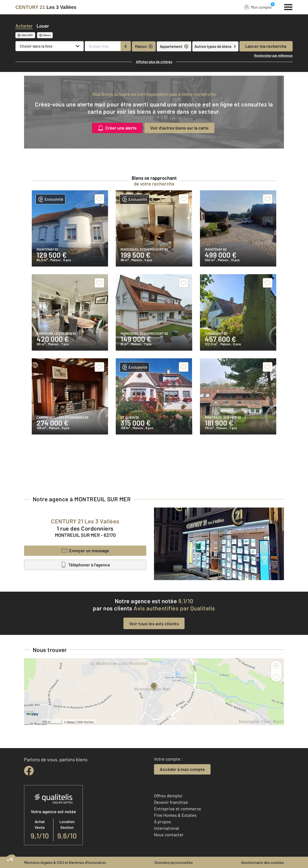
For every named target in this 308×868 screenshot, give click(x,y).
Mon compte (258, 7)
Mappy (71, 722)
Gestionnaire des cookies (263, 862)
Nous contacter (169, 835)
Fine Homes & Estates (175, 815)
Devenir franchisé (171, 802)
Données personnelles (174, 862)
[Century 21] (46, 7)
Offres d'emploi (168, 796)
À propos (163, 822)
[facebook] (29, 771)
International (166, 828)
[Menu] (288, 6)
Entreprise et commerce (178, 809)
